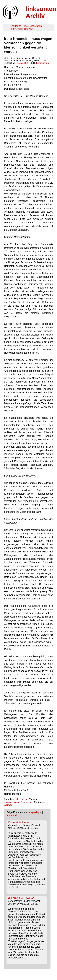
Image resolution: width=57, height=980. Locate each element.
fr (26, 799)
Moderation (36, 26)
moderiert (12, 815)
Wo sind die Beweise (21, 898)
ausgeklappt (35, 812)
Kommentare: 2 (44, 63)
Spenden (28, 29)
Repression (26, 802)
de (18, 799)
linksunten (16, 29)
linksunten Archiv (41, 12)
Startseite (16, 26)
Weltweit (8, 805)
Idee (25, 26)
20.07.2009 (22, 63)
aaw (44, 61)
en (22, 799)
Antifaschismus (11, 802)
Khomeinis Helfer (19, 822)
